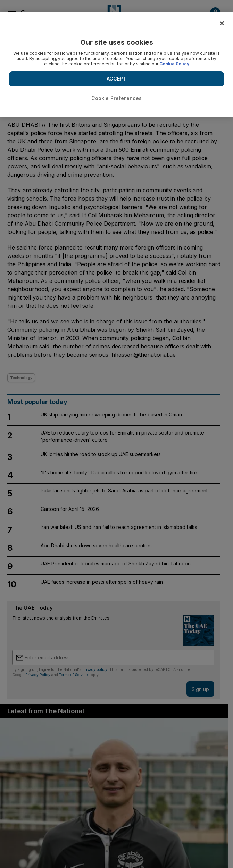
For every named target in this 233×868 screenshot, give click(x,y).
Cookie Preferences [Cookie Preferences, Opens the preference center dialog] (117, 98)
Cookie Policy (174, 64)
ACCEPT (117, 79)
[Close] (222, 23)
